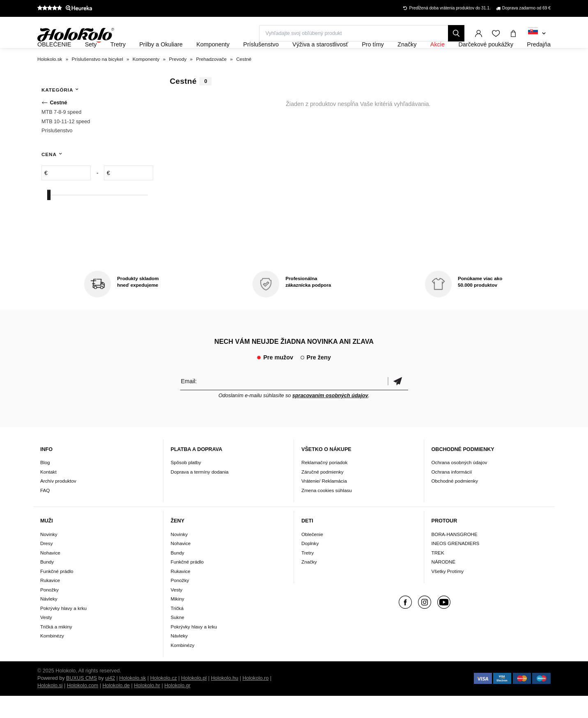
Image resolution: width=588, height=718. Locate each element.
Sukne (178, 639)
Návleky (49, 621)
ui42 (110, 700)
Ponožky (49, 612)
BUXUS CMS (82, 700)
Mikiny (178, 621)
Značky (309, 584)
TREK (438, 575)
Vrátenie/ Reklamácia (324, 503)
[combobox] (537, 34)
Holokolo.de (116, 708)
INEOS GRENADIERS (456, 565)
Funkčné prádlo (57, 593)
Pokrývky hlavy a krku (63, 630)
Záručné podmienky (323, 494)
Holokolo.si (50, 708)
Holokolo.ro (255, 700)
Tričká (177, 630)
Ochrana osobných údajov (459, 485)
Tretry (308, 575)
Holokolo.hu (225, 700)
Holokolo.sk (132, 700)
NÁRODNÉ (443, 584)
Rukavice (50, 602)
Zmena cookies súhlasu (327, 512)
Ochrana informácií (452, 494)
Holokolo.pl (194, 700)
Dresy (47, 565)
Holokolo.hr (147, 708)
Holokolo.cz (164, 700)
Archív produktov (58, 503)
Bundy (47, 584)
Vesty (46, 639)
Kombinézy (52, 658)
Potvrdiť (398, 403)
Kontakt (48, 494)
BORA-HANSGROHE (455, 556)
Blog (45, 485)
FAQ (45, 512)
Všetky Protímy (448, 593)
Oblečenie (312, 556)
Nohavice (50, 575)
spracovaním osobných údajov (330, 418)
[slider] (49, 217)
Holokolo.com (83, 708)
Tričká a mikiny (56, 649)
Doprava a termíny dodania (200, 494)
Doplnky (310, 565)
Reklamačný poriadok (324, 485)
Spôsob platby (186, 485)
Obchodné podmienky (455, 503)
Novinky (49, 556)
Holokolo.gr (177, 708)
